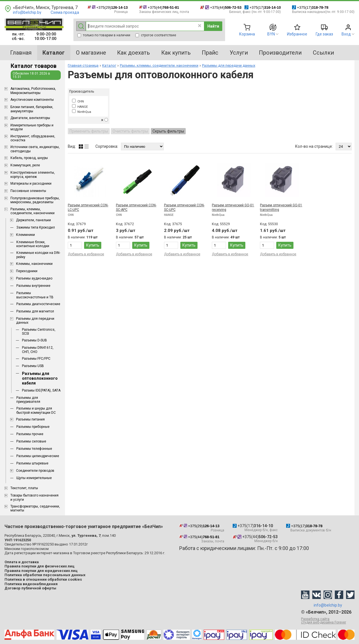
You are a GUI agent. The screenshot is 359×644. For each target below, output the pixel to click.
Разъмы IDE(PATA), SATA (41, 390)
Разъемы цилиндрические (38, 456)
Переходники (27, 271)
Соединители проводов (35, 471)
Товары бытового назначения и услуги (34, 497)
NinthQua (82, 112)
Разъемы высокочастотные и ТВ (35, 295)
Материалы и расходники (31, 184)
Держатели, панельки (33, 220)
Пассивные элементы (28, 191)
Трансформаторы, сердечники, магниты (35, 508)
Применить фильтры (89, 131)
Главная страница (83, 65)
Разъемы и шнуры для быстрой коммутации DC (36, 410)
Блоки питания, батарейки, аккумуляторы (32, 109)
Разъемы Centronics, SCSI (39, 332)
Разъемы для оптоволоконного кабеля (40, 378)
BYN (271, 34)
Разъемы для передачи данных (35, 321)
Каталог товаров (34, 66)
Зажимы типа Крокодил (36, 227)
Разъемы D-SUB (34, 340)
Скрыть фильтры (168, 131)
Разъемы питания (30, 419)
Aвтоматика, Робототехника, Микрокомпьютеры (33, 91)
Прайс (210, 53)
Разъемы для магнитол (35, 311)
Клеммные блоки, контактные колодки (33, 244)
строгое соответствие (156, 35)
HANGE (80, 107)
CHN (78, 101)
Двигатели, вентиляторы (30, 118)
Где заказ (324, 34)
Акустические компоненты (32, 100)
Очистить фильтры (130, 131)
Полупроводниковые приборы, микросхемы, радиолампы (35, 200)
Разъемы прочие (30, 434)
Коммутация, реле (25, 165)
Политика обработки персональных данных (45, 575)
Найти (213, 26)
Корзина (247, 34)
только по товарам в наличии (104, 35)
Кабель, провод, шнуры (29, 158)
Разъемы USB (33, 366)
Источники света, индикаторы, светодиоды (35, 149)
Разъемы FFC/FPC (36, 359)
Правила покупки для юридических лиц (41, 571)
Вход (346, 34)
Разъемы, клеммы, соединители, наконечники (32, 211)
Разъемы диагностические (38, 304)
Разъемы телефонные (34, 449)
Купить (93, 245)
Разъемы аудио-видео (34, 278)
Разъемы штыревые (32, 463)
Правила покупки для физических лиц (40, 566)
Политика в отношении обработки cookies (43, 579)
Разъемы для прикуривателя (28, 400)
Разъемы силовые (31, 441)
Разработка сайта (328, 621)
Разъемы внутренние (33, 286)
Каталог (109, 65)
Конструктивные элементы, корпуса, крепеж (33, 175)
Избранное (297, 34)
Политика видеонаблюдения (31, 584)
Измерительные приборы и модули (32, 127)
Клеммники (25, 235)
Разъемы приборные (33, 427)
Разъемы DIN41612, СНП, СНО (38, 350)
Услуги (239, 53)
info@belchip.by (27, 12)
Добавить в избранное (86, 254)
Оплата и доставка (22, 562)
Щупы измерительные (34, 478)
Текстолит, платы (24, 488)
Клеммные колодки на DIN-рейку (38, 255)
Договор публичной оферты (30, 588)
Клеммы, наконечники (34, 264)
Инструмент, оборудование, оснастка (33, 138)
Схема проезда (65, 12)
